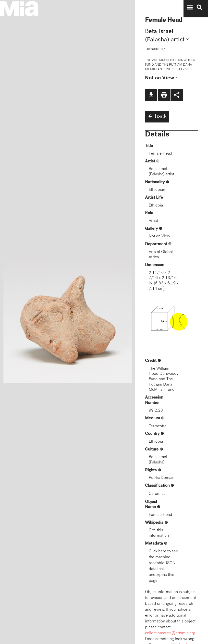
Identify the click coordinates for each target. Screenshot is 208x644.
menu (190, 8)
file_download (151, 95)
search (199, 8)
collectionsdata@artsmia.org (170, 633)
